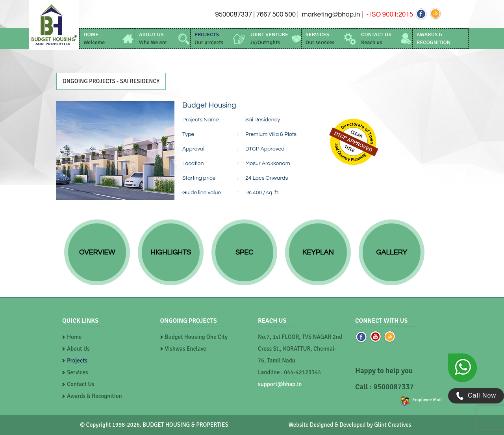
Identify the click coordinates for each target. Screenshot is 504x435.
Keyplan (318, 252)
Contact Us (81, 384)
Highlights (171, 252)
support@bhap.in (280, 384)
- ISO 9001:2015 (389, 15)
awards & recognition (434, 38)
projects (209, 38)
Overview (97, 252)
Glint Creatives (393, 425)
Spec (245, 252)
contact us (376, 38)
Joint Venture (269, 38)
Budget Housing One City (196, 337)
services (320, 38)
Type (188, 134)
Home (74, 337)
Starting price (199, 178)
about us (153, 38)
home (94, 38)
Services (78, 372)
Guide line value (202, 193)
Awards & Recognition (94, 396)
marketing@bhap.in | (333, 15)
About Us (78, 349)
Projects (77, 361)
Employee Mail (427, 400)
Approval (193, 149)
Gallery (391, 252)
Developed (353, 425)
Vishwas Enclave (186, 349)
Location (193, 164)
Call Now (476, 396)
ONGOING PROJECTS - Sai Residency (111, 81)
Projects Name (200, 120)
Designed (321, 425)
